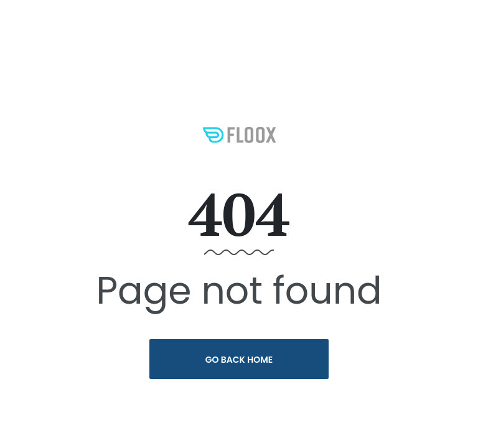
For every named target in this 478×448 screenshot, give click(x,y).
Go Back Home (239, 360)
